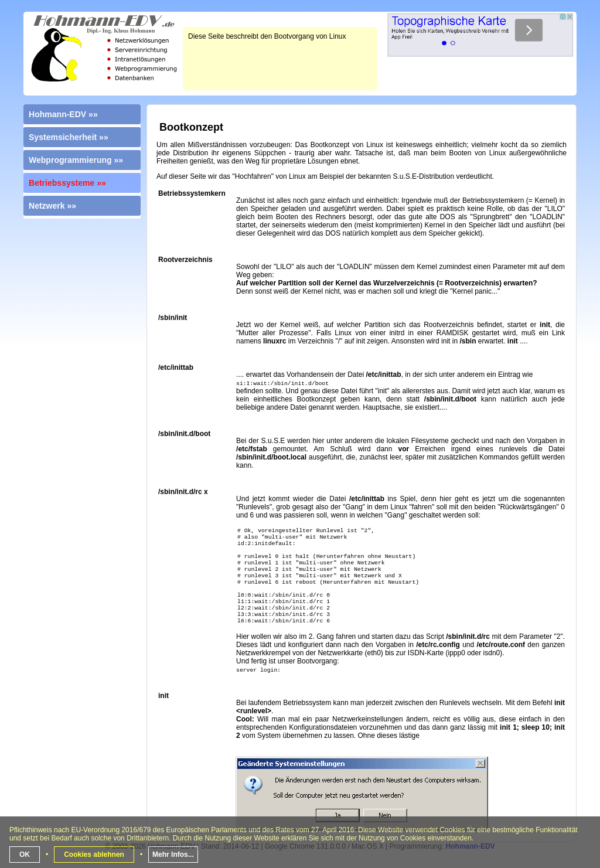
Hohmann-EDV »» (63, 114)
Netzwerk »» (52, 206)
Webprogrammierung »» (76, 160)
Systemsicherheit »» (69, 137)
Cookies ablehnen (94, 855)
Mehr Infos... (173, 855)
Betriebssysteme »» (67, 183)
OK (25, 855)
